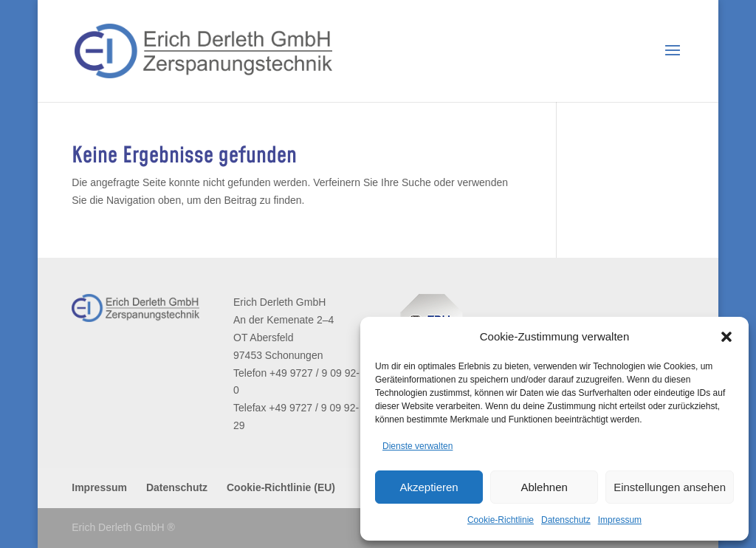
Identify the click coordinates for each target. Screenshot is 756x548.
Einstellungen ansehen (670, 487)
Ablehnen (544, 487)
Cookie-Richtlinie (501, 520)
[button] (726, 337)
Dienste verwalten (417, 446)
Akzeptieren (429, 487)
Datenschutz (566, 520)
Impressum (620, 520)
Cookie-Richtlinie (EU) (281, 487)
